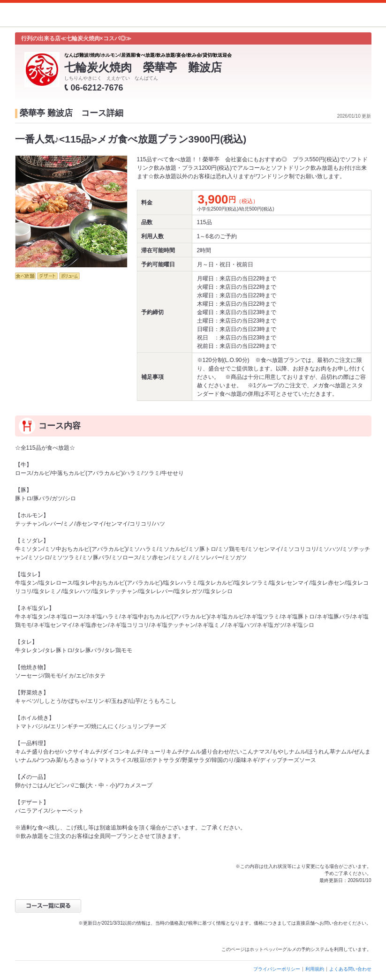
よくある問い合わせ (350, 969)
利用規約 (315, 969)
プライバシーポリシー (277, 969)
